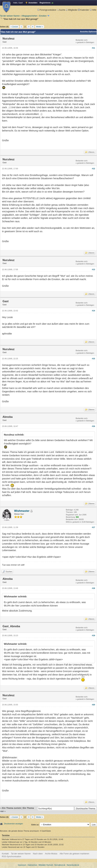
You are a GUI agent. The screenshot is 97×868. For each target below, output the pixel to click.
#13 (93, 269)
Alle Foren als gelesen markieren (74, 854)
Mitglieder (72, 10)
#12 (93, 169)
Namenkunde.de (73, 865)
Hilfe (93, 10)
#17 (93, 527)
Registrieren (45, 3)
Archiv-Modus (51, 854)
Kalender (84, 10)
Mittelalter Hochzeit (46, 865)
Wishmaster (22, 511)
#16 (93, 426)
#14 (93, 311)
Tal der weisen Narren (10, 16)
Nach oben (38, 854)
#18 (93, 588)
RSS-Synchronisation (11, 857)
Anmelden (33, 3)
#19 (93, 635)
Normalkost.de (60, 865)
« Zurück (14, 27)
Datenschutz (32, 865)
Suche (61, 10)
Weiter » (40, 27)
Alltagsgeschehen (29, 16)
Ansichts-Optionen (88, 32)
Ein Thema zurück (12, 808)
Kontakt (5, 854)
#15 (93, 359)
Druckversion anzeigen (13, 824)
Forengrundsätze (47, 10)
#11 (93, 48)
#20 (93, 705)
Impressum (22, 865)
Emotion (43, 16)
